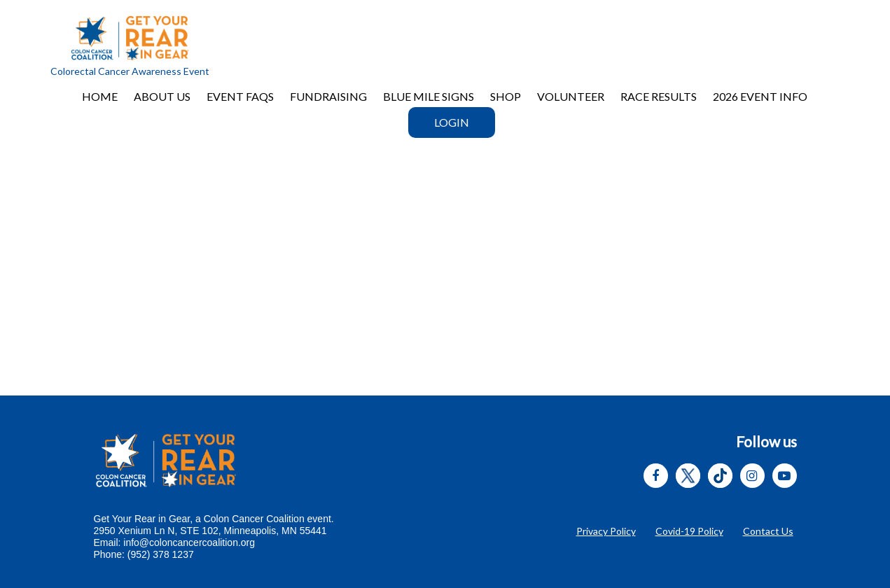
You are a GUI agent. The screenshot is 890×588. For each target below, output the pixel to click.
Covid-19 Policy (689, 531)
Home (100, 96)
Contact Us (768, 531)
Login (452, 122)
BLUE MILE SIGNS (429, 96)
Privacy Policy (606, 531)
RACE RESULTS (659, 96)
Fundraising (328, 96)
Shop (506, 96)
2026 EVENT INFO (760, 96)
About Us (162, 96)
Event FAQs (240, 96)
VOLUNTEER (571, 96)
